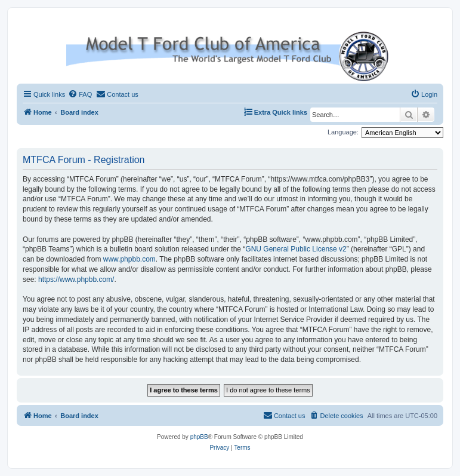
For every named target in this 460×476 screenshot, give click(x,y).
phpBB (199, 437)
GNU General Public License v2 (296, 249)
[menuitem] (80, 94)
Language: (343, 132)
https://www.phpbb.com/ (76, 280)
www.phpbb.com (129, 259)
